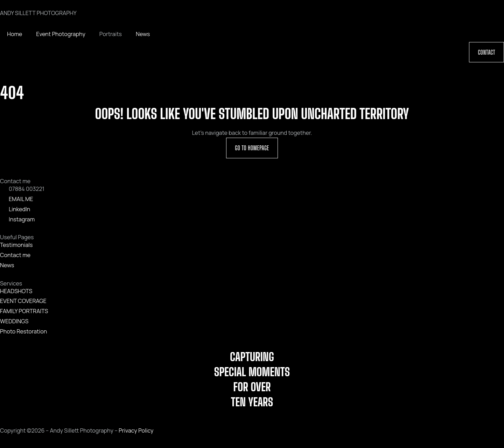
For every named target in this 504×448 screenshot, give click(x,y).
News (143, 34)
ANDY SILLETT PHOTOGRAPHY (38, 13)
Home (15, 34)
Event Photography (61, 34)
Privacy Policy (136, 430)
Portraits (111, 34)
